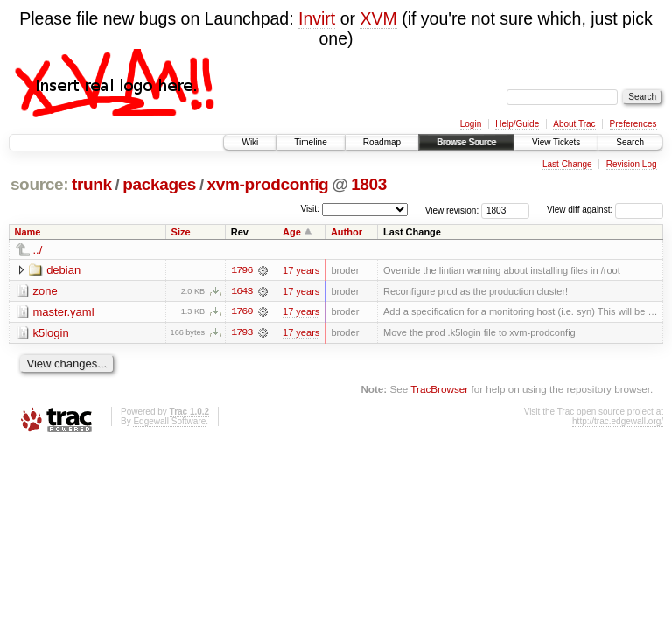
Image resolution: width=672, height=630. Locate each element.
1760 (241, 312)
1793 (241, 333)
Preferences (633, 124)
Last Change (567, 164)
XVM (378, 18)
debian (63, 270)
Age (292, 232)
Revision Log (632, 164)
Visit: (310, 209)
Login (471, 124)
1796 (241, 270)
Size (181, 232)
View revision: (452, 210)
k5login (51, 333)
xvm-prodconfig (268, 184)
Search (630, 142)
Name (28, 232)
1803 (369, 184)
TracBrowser (439, 390)
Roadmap (382, 142)
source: (39, 184)
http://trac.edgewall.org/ (618, 422)
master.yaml (64, 312)
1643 (241, 291)
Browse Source (466, 142)
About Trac (574, 124)
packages (159, 184)
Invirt (317, 18)
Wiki (250, 142)
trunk (92, 184)
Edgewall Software (169, 422)
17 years (301, 270)
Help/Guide (517, 124)
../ (38, 250)
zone (45, 291)
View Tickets (556, 142)
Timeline (310, 142)
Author (346, 232)
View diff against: (605, 210)
